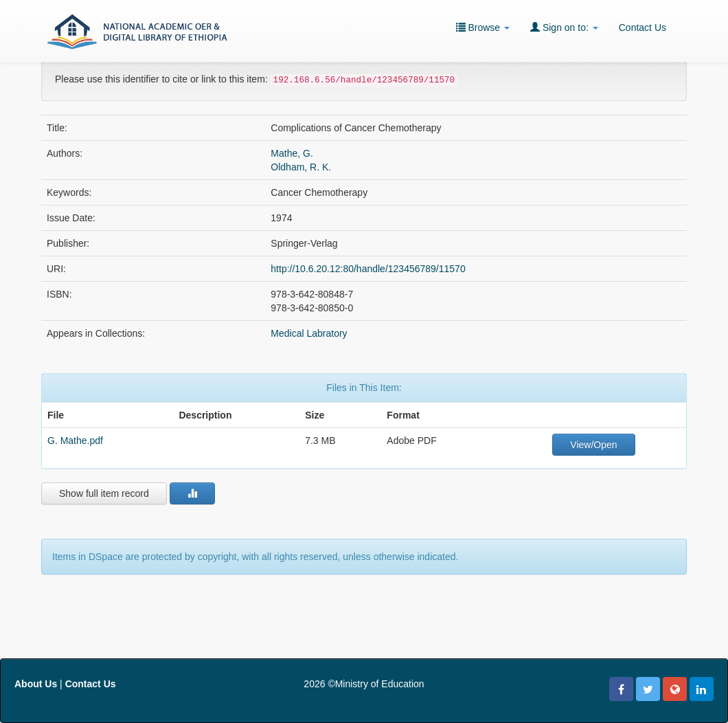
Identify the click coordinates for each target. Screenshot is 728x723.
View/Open (593, 445)
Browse (483, 27)
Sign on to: (564, 27)
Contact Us (642, 27)
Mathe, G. (292, 153)
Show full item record (104, 493)
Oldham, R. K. (301, 167)
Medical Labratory (309, 333)
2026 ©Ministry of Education (364, 684)
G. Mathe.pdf (75, 441)
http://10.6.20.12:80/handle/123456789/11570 (368, 269)
